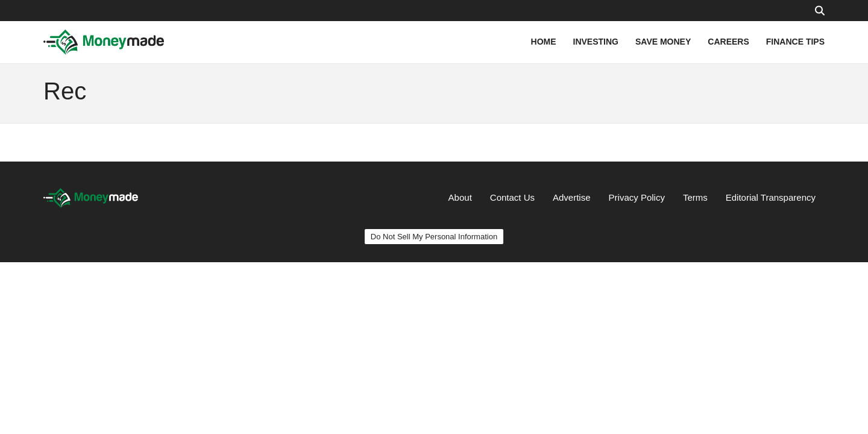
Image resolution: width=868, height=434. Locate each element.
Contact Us (512, 197)
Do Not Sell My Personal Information (434, 237)
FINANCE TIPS (795, 42)
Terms (695, 197)
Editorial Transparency (771, 197)
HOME (544, 42)
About (460, 197)
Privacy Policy (637, 197)
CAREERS (728, 42)
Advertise (572, 197)
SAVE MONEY (663, 42)
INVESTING (596, 42)
